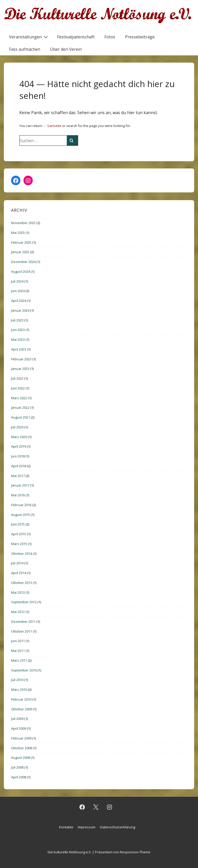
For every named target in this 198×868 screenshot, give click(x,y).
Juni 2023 (18, 330)
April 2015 (19, 534)
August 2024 (20, 271)
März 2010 (19, 690)
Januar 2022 (20, 407)
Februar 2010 (21, 699)
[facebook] (82, 807)
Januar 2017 (20, 485)
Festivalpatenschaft (76, 37)
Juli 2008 (17, 767)
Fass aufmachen (25, 49)
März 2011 (19, 660)
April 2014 (19, 573)
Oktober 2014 (22, 554)
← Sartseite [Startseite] (52, 126)
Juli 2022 (17, 378)
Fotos (110, 37)
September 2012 (24, 602)
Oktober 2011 (22, 631)
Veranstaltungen (29, 37)
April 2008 (19, 777)
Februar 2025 (21, 242)
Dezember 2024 (23, 262)
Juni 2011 (18, 641)
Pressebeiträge (140, 37)
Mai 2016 (18, 495)
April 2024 (19, 301)
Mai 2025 (18, 233)
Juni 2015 (18, 524)
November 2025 (23, 223)
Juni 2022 (18, 388)
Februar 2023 (21, 359)
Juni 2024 (18, 291)
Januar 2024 (20, 310)
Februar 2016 (21, 505)
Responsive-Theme (135, 852)
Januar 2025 (20, 252)
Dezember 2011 (23, 622)
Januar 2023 (20, 369)
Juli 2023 (17, 320)
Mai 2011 (18, 651)
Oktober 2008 (22, 748)
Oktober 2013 (22, 583)
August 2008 (20, 758)
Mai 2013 (18, 592)
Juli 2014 (17, 563)
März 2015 (19, 544)
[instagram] (109, 807)
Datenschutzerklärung (118, 827)
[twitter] (96, 807)
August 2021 (20, 417)
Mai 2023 (18, 339)
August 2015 (20, 515)
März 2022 (19, 398)
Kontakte (66, 827)
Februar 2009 (21, 738)
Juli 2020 (17, 427)
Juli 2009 (17, 719)
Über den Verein (66, 49)
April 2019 (19, 446)
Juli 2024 (17, 281)
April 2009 (19, 728)
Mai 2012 (18, 612)
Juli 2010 (17, 680)
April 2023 (19, 349)
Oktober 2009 (22, 709)
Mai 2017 (18, 476)
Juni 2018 (18, 456)
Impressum (87, 827)
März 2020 (19, 437)
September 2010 (24, 670)
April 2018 (19, 466)
